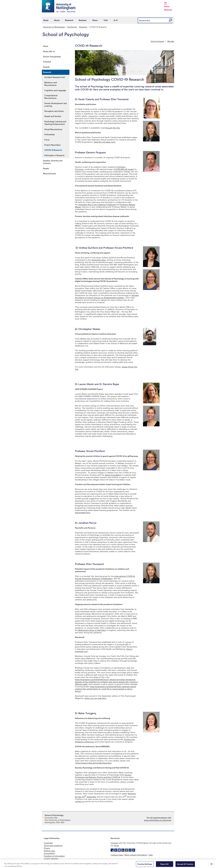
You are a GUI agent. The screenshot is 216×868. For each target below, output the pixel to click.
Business (83, 20)
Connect (114, 843)
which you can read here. (96, 698)
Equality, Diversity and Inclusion (53, 162)
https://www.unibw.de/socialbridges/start (93, 763)
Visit (106, 20)
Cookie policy (50, 861)
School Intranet (157, 41)
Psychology (72, 27)
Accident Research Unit (55, 77)
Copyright (48, 843)
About (57, 20)
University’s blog (99, 260)
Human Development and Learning (56, 105)
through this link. (113, 128)
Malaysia (168, 10)
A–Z (116, 20)
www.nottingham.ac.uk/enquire (158, 820)
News (95, 20)
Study (46, 20)
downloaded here (83, 513)
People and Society (53, 116)
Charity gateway (51, 859)
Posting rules (49, 851)
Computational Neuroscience (51, 97)
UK (165, 3)
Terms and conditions (53, 845)
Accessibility (49, 853)
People (46, 168)
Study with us (49, 51)
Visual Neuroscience (53, 129)
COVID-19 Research (53, 150)
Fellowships (50, 134)
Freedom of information (54, 856)
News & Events (49, 174)
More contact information (136, 855)
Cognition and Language (55, 90)
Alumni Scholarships (52, 57)
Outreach (47, 62)
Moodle (171, 41)
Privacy (47, 848)
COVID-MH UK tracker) (124, 169)
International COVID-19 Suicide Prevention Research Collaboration (105, 577)
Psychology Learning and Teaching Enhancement (55, 123)
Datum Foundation (113, 475)
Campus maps (117, 855)
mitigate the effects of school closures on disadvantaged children (107, 296)
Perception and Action (54, 111)
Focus (47, 140)
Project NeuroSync (53, 145)
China (167, 6)
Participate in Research (54, 155)
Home (46, 46)
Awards (46, 67)
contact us (79, 801)
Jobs (151, 855)
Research (69, 20)
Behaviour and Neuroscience (51, 84)
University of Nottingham (54, 27)
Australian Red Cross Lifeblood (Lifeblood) (97, 204)
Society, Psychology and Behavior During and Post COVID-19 (103, 776)
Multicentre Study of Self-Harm (92, 630)
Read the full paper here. (105, 142)
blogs (116, 845)
